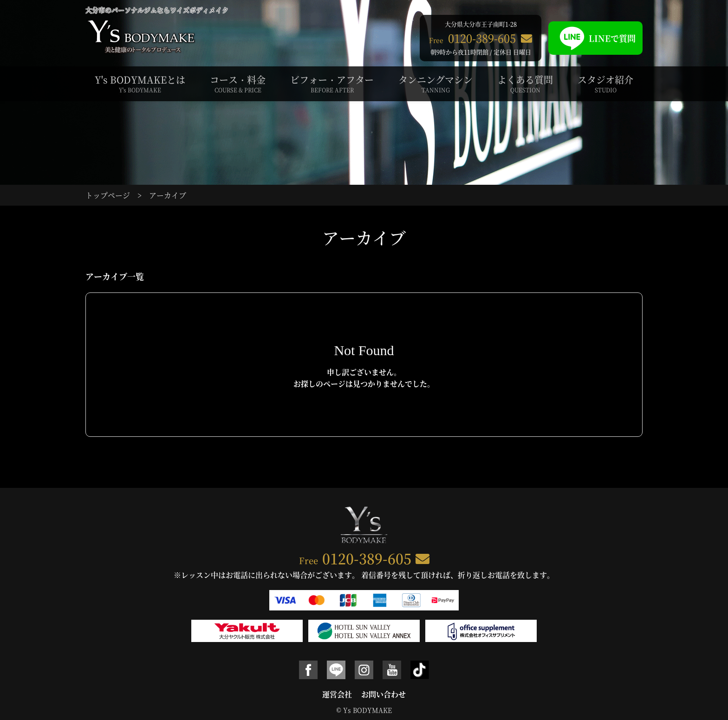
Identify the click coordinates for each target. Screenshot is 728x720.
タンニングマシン (435, 84)
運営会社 (337, 694)
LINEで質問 (595, 38)
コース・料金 (238, 84)
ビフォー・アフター (332, 84)
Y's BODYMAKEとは (140, 84)
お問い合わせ (383, 694)
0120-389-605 (367, 558)
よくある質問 (525, 84)
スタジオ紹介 (605, 84)
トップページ (108, 195)
